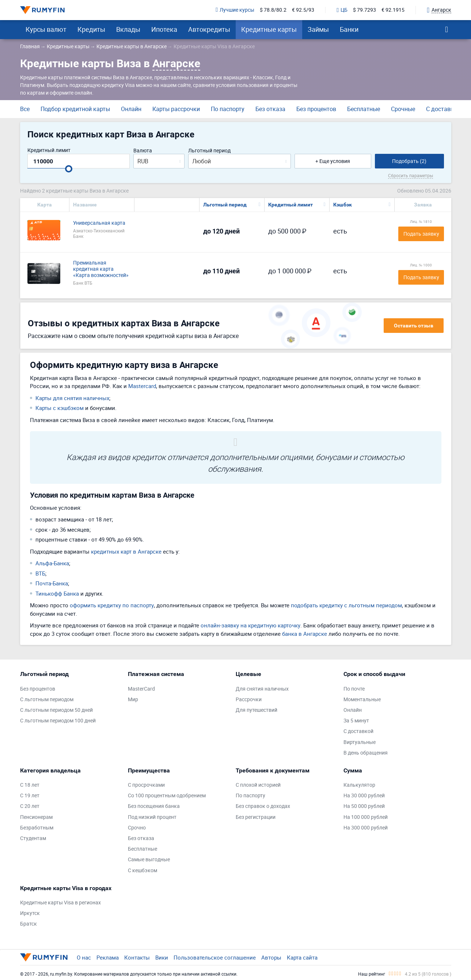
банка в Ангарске (305, 634)
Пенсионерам (36, 817)
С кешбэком (143, 871)
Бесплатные (364, 109)
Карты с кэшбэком (60, 408)
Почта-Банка (52, 583)
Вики (162, 957)
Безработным (37, 828)
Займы (318, 29)
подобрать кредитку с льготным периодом (346, 605)
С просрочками (146, 785)
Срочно (137, 828)
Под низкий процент (152, 817)
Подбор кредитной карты (75, 109)
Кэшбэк (343, 205)
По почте (354, 689)
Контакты (137, 957)
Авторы (271, 957)
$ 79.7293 (364, 10)
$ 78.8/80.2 (273, 10)
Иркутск (30, 913)
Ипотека (164, 29)
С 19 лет (30, 796)
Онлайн (131, 109)
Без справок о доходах (263, 806)
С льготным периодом (47, 700)
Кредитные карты (269, 29)
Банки (349, 29)
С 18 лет (30, 785)
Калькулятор (359, 785)
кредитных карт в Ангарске (126, 551)
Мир (133, 700)
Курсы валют (46, 29)
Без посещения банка (154, 806)
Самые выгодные (149, 860)
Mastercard (142, 386)
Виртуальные (360, 742)
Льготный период (209, 151)
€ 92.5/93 (303, 10)
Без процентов (316, 109)
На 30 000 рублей (364, 796)
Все (25, 109)
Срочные (403, 109)
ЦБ (342, 10)
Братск (29, 924)
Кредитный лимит (49, 150)
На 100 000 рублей (366, 817)
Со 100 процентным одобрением (167, 796)
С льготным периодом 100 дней (58, 721)
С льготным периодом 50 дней (56, 710)
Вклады (128, 29)
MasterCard (141, 689)
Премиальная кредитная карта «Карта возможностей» (101, 269)
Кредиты (91, 29)
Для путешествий (257, 710)
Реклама (108, 957)
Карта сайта (302, 957)
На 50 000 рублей (364, 806)
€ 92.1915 (393, 10)
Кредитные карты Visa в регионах (60, 903)
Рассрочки (249, 700)
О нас (84, 957)
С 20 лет (30, 806)
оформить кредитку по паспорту (112, 605)
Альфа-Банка (52, 563)
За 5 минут (356, 721)
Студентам (33, 838)
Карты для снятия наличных (72, 398)
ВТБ (40, 573)
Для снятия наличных (262, 689)
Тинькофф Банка (57, 593)
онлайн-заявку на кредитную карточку (250, 625)
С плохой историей (258, 785)
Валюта (143, 151)
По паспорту (228, 109)
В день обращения (366, 753)
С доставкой (443, 109)
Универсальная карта (99, 223)
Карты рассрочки (176, 109)
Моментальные (362, 700)
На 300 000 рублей (366, 828)
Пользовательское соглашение (215, 957)
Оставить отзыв (414, 326)
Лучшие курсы (235, 10)
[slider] (69, 169)
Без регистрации (256, 817)
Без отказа (270, 109)
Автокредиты (209, 29)
